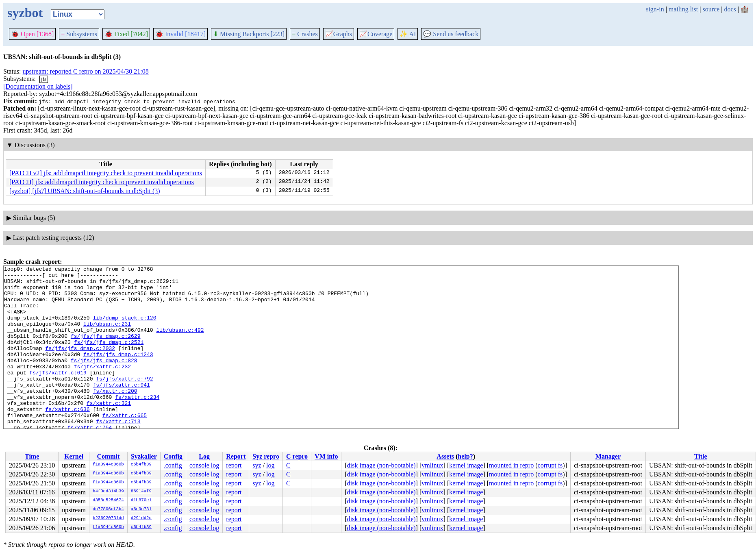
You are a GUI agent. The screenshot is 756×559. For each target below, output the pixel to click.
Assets (445, 456)
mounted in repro (511, 465)
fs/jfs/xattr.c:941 (121, 409)
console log (204, 465)
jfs (44, 79)
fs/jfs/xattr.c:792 (124, 402)
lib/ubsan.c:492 (180, 343)
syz (257, 465)
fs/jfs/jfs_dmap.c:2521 (109, 358)
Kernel (74, 456)
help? (465, 456)
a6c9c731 (141, 509)
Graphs (339, 34)
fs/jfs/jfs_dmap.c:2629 (106, 350)
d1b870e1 (141, 500)
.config (173, 465)
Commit (108, 456)
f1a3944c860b (108, 465)
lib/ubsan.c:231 (107, 336)
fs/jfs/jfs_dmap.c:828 (104, 380)
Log (204, 456)
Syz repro (266, 456)
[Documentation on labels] (38, 86)
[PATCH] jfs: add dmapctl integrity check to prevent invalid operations (102, 182)
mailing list (683, 9)
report (234, 465)
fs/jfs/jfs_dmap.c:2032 (80, 365)
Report (236, 456)
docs (730, 9)
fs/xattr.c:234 (137, 424)
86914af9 (141, 492)
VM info (326, 456)
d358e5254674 (108, 500)
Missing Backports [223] (249, 34)
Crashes (305, 34)
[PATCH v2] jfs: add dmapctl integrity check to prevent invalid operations (106, 173)
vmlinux (432, 465)
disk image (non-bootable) (381, 465)
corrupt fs (550, 465)
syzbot (25, 13)
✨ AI (408, 34)
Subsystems (79, 34)
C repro (297, 456)
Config (173, 456)
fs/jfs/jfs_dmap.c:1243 (118, 372)
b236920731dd (108, 518)
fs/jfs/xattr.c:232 (102, 387)
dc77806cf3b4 (108, 509)
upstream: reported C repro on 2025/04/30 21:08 (86, 71)
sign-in (655, 9)
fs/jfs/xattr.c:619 (58, 394)
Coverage (376, 34)
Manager (608, 456)
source (711, 9)
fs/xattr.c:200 (115, 416)
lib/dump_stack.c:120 (124, 328)
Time (32, 456)
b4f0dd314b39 (108, 492)
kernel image (466, 465)
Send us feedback (451, 34)
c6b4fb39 (141, 465)
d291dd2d (141, 518)
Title (701, 456)
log (270, 465)
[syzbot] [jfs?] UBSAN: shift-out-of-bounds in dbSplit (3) (85, 191)
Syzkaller (144, 456)
